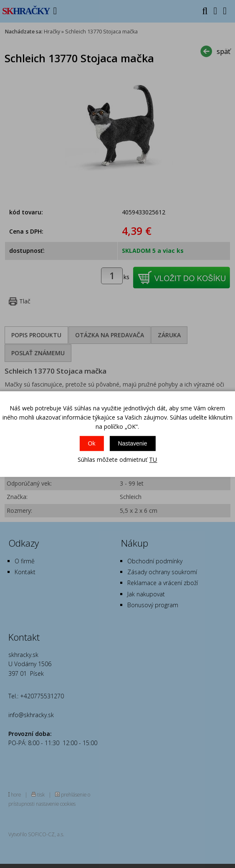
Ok (92, 443)
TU (153, 459)
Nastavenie (132, 443)
